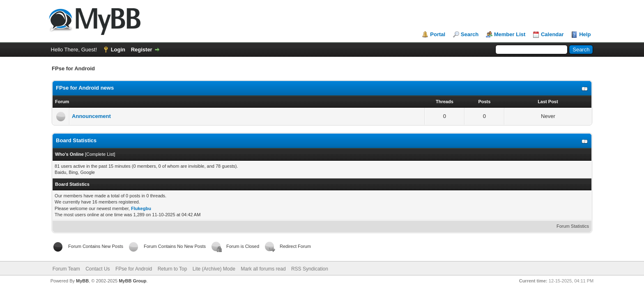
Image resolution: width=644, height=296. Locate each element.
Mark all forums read (263, 269)
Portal (438, 34)
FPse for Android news (85, 88)
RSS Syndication (310, 269)
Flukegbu (141, 208)
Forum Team (66, 269)
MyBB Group (132, 281)
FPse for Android (134, 269)
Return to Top (172, 269)
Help (585, 34)
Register (142, 50)
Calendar (552, 34)
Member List (510, 34)
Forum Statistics (573, 226)
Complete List (100, 154)
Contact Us (98, 269)
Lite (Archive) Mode (214, 269)
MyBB (82, 281)
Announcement (91, 116)
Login (118, 50)
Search (470, 34)
